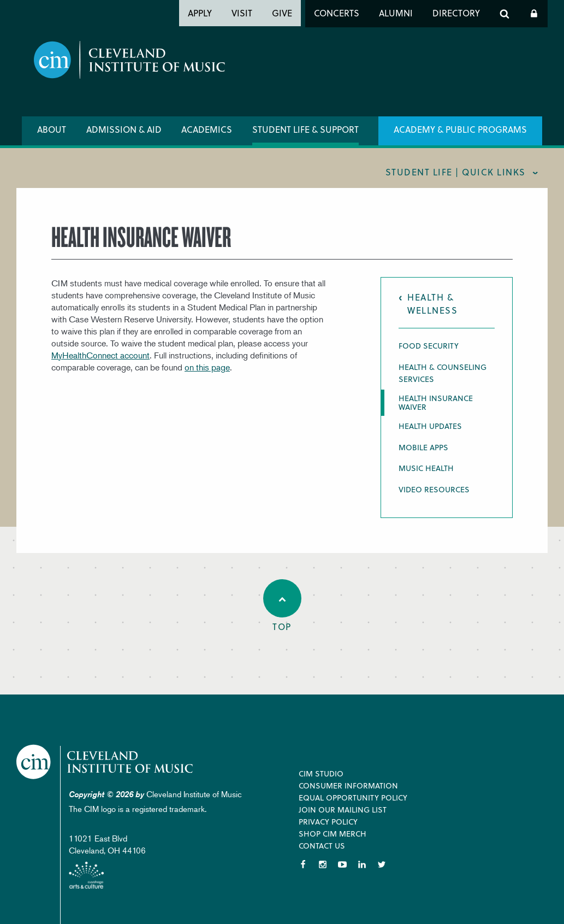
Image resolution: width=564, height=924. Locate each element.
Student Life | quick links (456, 172)
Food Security (429, 346)
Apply (200, 13)
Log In (534, 14)
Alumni (396, 13)
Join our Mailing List (343, 810)
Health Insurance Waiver (436, 403)
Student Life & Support (305, 129)
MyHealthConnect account (100, 355)
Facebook (303, 864)
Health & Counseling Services (443, 373)
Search (504, 14)
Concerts (337, 13)
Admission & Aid (124, 129)
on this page (207, 367)
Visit (242, 13)
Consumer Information (348, 785)
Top (282, 606)
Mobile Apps (423, 447)
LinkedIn (362, 864)
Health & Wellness (432, 304)
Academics (207, 129)
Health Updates (430, 426)
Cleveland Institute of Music (107, 762)
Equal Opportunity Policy (353, 798)
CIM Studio (321, 773)
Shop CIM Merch (333, 834)
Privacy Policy (328, 822)
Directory (456, 13)
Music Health (426, 468)
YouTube (342, 864)
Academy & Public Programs (460, 129)
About (52, 129)
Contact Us (322, 846)
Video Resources (434, 489)
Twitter (382, 864)
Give (282, 13)
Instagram (323, 864)
